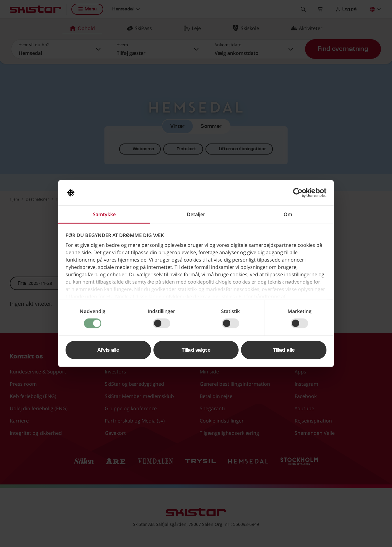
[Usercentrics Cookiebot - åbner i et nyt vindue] (300, 193)
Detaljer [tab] (196, 214)
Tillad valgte (196, 350)
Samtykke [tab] (104, 214)
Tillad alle (284, 350)
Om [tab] (288, 214)
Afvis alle (108, 350)
